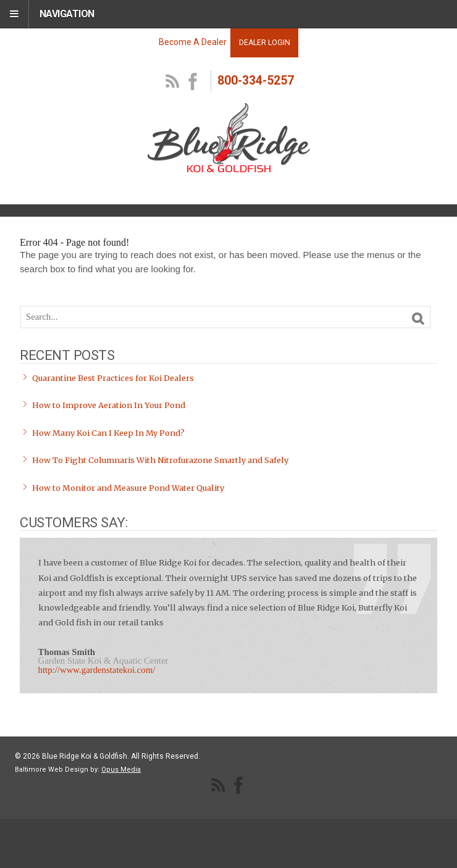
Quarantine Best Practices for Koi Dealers (113, 378)
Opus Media (121, 770)
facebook (193, 82)
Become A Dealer (193, 42)
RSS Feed (173, 82)
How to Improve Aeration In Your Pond (109, 405)
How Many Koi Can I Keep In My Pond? (108, 433)
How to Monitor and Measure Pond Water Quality (128, 488)
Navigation (67, 14)
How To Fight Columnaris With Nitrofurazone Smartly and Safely (160, 460)
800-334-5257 (256, 81)
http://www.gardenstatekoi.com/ (97, 670)
